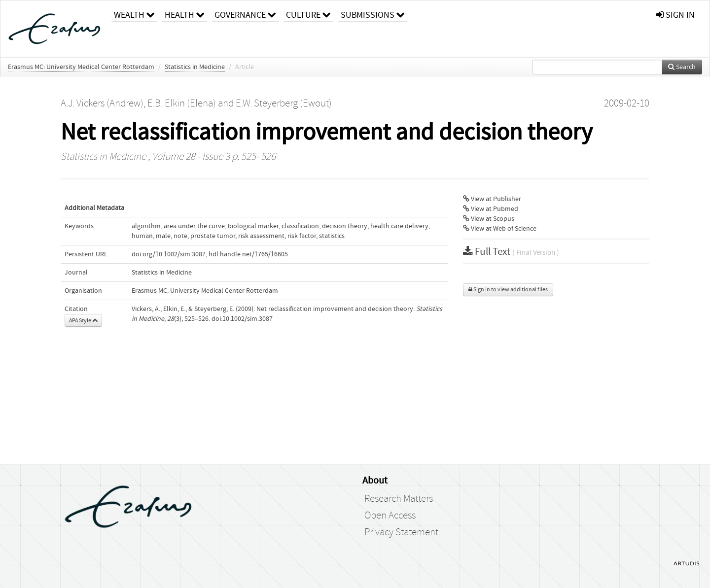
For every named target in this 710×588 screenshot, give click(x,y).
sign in (675, 15)
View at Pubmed (491, 209)
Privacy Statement (401, 532)
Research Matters (399, 499)
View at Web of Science (500, 229)
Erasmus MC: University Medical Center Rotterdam (81, 67)
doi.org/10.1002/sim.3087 (169, 254)
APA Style (83, 320)
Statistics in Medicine (195, 67)
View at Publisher (492, 199)
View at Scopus (489, 219)
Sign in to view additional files (508, 290)
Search (682, 67)
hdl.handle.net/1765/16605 (248, 254)
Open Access (390, 516)
